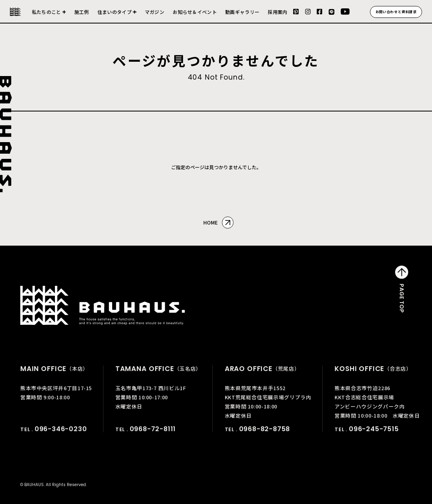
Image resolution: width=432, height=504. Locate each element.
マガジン (155, 12)
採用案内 (277, 12)
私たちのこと (47, 12)
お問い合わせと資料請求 (396, 12)
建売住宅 (117, 15)
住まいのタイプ (115, 12)
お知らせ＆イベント (195, 12)
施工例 (82, 12)
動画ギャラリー (242, 12)
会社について (49, 15)
